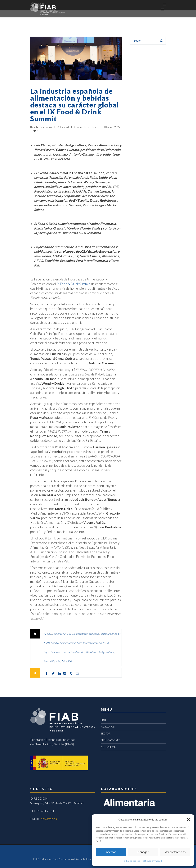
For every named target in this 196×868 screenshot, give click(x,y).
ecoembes (82, 634)
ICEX (106, 643)
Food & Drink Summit (63, 643)
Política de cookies (131, 861)
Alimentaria (59, 634)
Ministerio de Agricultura (100, 652)
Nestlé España (52, 661)
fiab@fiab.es (49, 819)
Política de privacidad (152, 861)
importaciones (52, 652)
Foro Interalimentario (89, 643)
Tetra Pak (67, 661)
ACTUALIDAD (109, 747)
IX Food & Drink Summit (73, 284)
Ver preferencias (175, 852)
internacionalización (73, 652)
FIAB (47, 643)
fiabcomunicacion (43, 127)
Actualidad (63, 127)
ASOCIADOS (108, 727)
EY (119, 634)
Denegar (143, 852)
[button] (188, 820)
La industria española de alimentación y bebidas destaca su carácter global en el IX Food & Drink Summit (75, 105)
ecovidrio (94, 634)
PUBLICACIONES (110, 740)
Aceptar (111, 852)
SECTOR (106, 734)
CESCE (71, 634)
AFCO (47, 634)
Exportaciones (109, 634)
